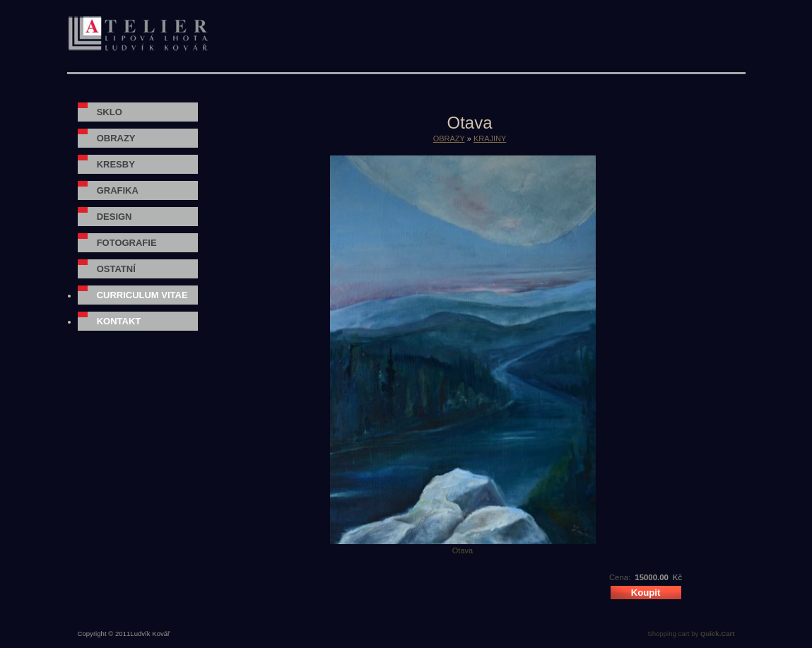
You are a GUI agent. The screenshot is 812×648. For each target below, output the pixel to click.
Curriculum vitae (142, 295)
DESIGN (114, 217)
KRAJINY (490, 139)
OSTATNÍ (116, 269)
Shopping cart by (691, 634)
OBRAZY (116, 138)
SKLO (110, 112)
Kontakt (119, 321)
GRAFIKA (118, 190)
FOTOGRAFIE (127, 243)
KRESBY (116, 164)
